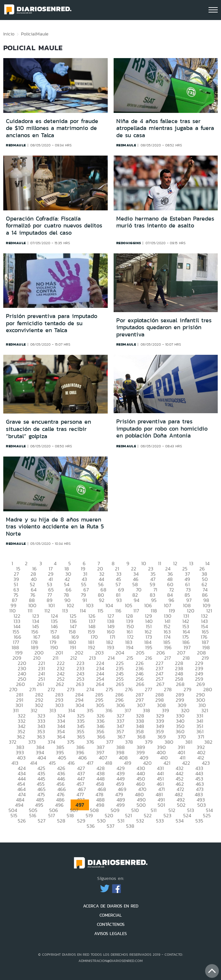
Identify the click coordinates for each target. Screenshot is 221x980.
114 (83, 611)
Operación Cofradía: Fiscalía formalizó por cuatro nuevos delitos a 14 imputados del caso (54, 226)
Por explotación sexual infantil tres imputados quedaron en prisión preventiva (164, 327)
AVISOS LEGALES (110, 934)
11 (160, 563)
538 (130, 826)
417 (90, 763)
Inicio (9, 34)
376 (90, 742)
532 (140, 821)
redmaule (16, 145)
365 (81, 737)
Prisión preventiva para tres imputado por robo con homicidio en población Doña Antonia (162, 428)
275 (110, 689)
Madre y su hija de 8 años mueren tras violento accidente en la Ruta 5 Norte (55, 527)
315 (90, 710)
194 (130, 647)
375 (71, 742)
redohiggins (129, 243)
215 (130, 658)
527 (42, 821)
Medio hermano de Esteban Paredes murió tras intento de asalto (165, 222)
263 (80, 684)
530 (101, 821)
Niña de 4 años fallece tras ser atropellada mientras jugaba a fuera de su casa (165, 128)
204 (120, 653)
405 (62, 758)
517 (52, 815)
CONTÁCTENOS (111, 924)
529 (81, 821)
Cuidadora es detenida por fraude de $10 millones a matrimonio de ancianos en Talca (52, 128)
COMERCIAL (111, 915)
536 (91, 826)
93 (119, 600)
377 (110, 742)
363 (41, 737)
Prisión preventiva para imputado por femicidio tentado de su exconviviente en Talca (52, 323)
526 (22, 821)
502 (181, 805)
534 (180, 821)
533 (160, 821)
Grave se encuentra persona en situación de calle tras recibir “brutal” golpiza (48, 429)
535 (199, 821)
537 (110, 826)
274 (90, 689)
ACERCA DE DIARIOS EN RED (111, 906)
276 (129, 689)
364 (61, 737)
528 (61, 821)
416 (71, 763)
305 (100, 705)
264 (100, 684)
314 (71, 710)
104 (109, 605)
